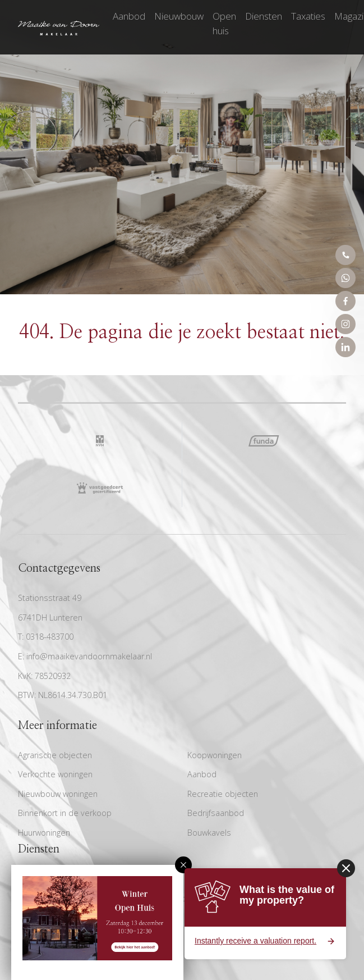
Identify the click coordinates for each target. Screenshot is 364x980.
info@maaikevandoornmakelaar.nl (89, 656)
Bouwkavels (209, 833)
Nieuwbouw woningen (58, 794)
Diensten (264, 16)
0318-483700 (50, 637)
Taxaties (308, 16)
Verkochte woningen (55, 774)
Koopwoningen (215, 755)
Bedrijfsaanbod (216, 813)
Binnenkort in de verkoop (65, 813)
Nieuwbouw (179, 16)
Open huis (224, 23)
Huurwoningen (44, 833)
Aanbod (129, 16)
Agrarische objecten (55, 755)
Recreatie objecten (223, 794)
